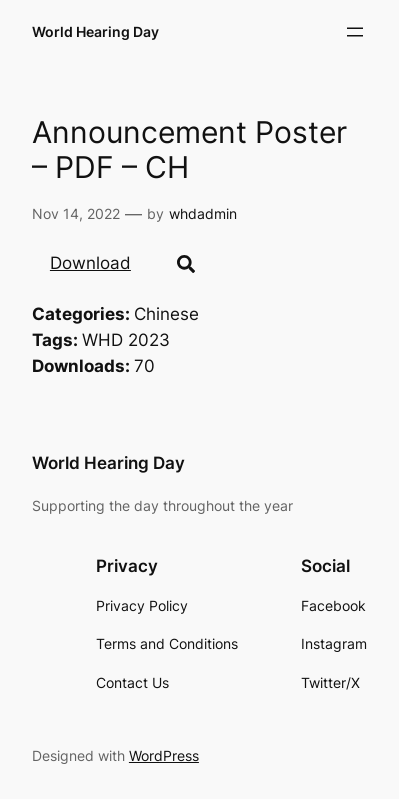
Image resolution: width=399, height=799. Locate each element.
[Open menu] (355, 32)
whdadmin (203, 213)
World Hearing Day (95, 31)
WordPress (164, 755)
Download (90, 263)
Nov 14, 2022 (76, 213)
